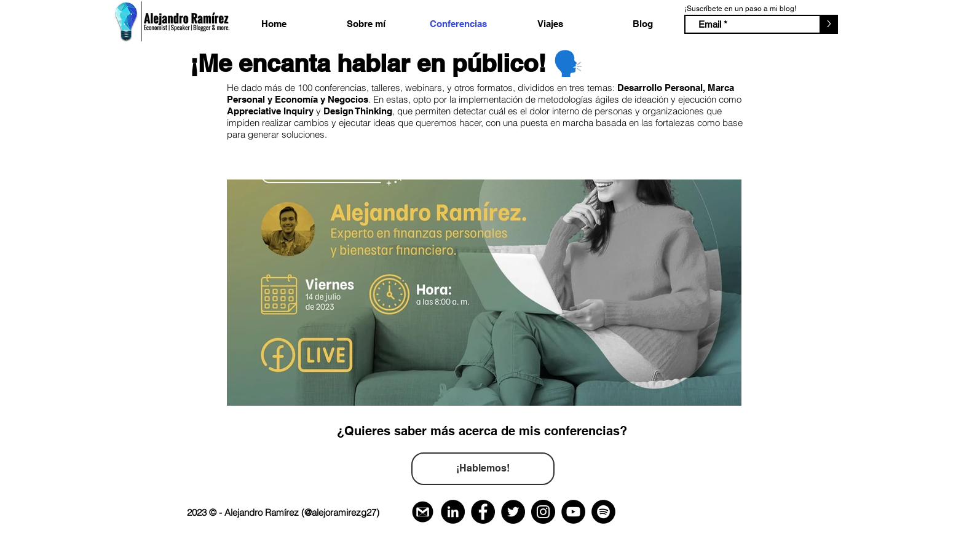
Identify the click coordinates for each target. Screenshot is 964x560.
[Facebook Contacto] (483, 512)
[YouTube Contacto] (573, 512)
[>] (829, 24)
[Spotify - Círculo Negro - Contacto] (603, 512)
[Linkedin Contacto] (453, 512)
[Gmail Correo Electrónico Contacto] (423, 512)
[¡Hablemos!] (483, 469)
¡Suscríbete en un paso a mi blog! (740, 9)
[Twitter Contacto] (513, 512)
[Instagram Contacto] (543, 512)
